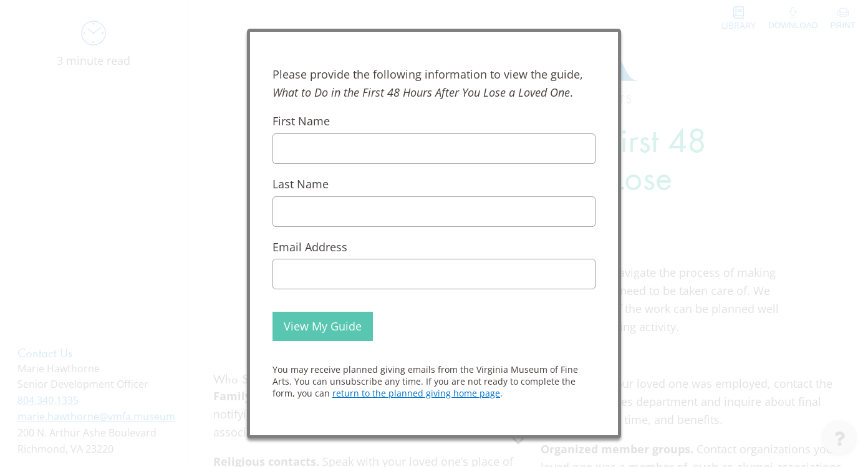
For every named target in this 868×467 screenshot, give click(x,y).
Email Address (310, 247)
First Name (301, 121)
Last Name (301, 184)
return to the (416, 393)
